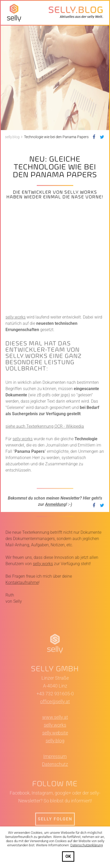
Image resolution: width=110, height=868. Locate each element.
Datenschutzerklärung (87, 845)
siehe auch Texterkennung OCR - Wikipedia (45, 492)
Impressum (55, 822)
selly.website (55, 799)
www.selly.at (55, 783)
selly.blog (55, 807)
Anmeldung (56, 570)
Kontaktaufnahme (22, 648)
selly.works (16, 383)
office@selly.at (55, 768)
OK (68, 856)
